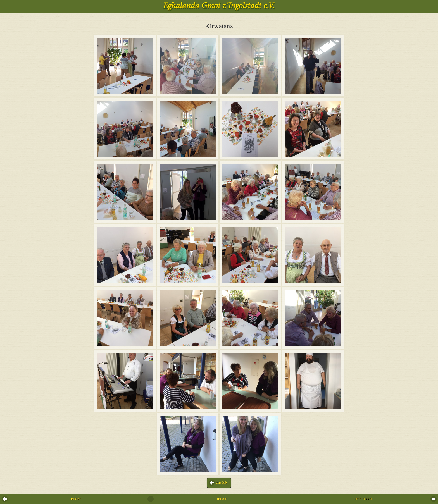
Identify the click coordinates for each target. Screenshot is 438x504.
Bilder (76, 499)
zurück (222, 483)
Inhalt (222, 499)
